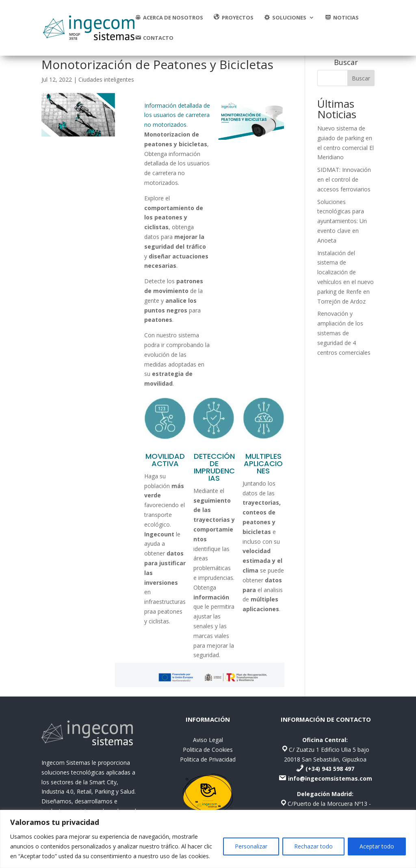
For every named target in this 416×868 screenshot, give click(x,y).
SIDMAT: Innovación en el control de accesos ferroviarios (344, 179)
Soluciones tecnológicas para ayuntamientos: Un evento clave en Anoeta (342, 221)
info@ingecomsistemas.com (330, 778)
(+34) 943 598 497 (330, 769)
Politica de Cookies (208, 750)
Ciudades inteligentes (106, 79)
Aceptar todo (377, 846)
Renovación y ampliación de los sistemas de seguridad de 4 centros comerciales (344, 333)
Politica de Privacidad (208, 759)
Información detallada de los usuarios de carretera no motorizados (177, 115)
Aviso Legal (208, 740)
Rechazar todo (313, 846)
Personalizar (251, 846)
